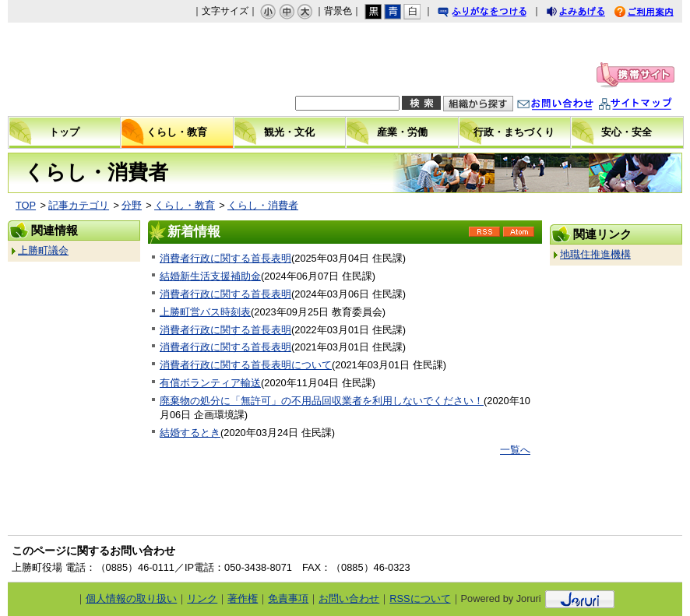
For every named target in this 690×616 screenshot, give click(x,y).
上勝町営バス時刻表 (205, 312)
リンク (202, 598)
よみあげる (590, 14)
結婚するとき (190, 433)
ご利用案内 (656, 14)
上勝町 (106, 69)
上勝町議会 (43, 250)
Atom (519, 237)
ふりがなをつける (497, 14)
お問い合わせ (571, 106)
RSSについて (420, 598)
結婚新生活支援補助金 (210, 276)
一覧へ (515, 450)
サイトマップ (651, 106)
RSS (484, 237)
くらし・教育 (185, 205)
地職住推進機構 (595, 254)
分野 (132, 205)
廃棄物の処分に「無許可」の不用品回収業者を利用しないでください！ (322, 401)
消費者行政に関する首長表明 (225, 258)
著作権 (243, 598)
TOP (26, 205)
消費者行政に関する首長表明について (246, 365)
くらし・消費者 (263, 205)
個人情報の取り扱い (131, 598)
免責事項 (288, 598)
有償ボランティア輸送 (210, 383)
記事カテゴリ (79, 205)
